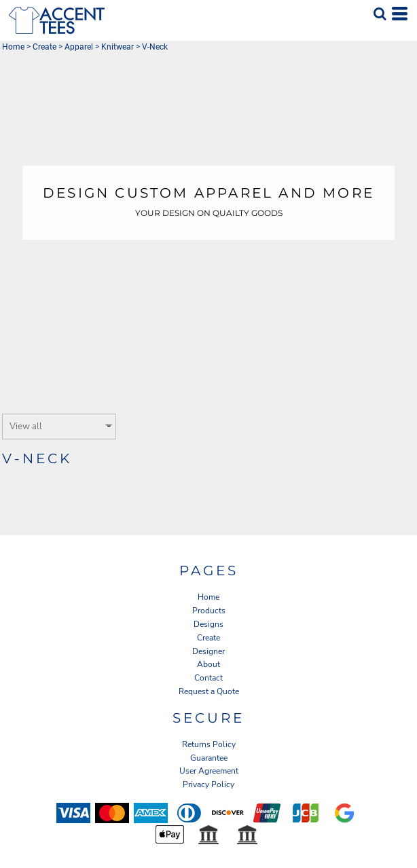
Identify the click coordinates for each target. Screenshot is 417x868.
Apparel (79, 47)
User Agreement (209, 771)
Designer (208, 651)
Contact (208, 678)
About (208, 664)
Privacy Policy (208, 784)
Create (44, 47)
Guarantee (209, 758)
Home (13, 47)
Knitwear (117, 47)
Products (209, 611)
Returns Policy (209, 744)
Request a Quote (209, 691)
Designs (208, 624)
